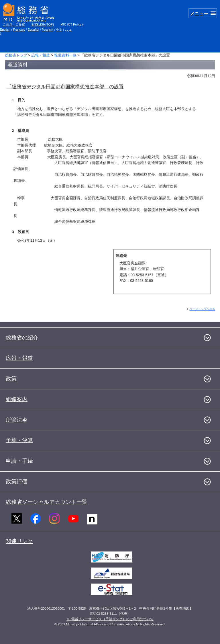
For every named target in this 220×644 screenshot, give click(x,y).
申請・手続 (19, 461)
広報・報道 (41, 55)
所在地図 (182, 608)
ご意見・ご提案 (14, 24)
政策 (11, 379)
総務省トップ (16, 55)
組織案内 (17, 399)
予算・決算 (19, 440)
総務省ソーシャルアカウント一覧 (47, 502)
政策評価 (17, 482)
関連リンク (19, 541)
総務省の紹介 (22, 338)
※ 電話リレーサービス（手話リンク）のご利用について (110, 619)
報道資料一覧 (65, 55)
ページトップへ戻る (202, 309)
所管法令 (17, 420)
